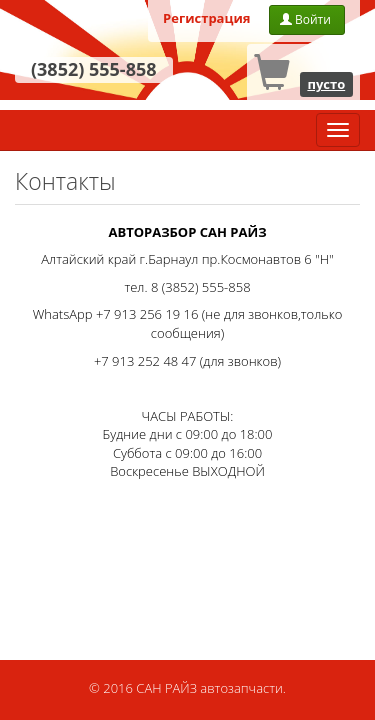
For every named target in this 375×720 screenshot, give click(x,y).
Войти (307, 19)
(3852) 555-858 (94, 69)
